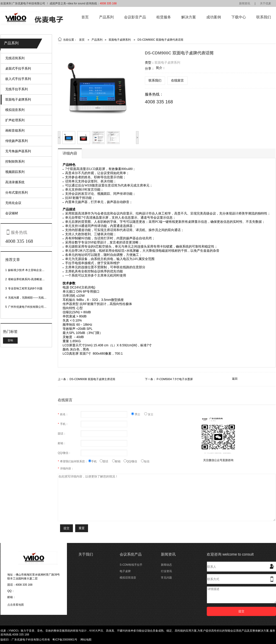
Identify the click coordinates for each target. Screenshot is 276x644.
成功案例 (214, 17)
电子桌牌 (125, 571)
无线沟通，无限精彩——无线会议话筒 (31, 298)
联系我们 (264, 17)
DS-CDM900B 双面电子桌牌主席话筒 (92, 379)
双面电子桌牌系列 (18, 99)
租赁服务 (164, 17)
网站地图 (86, 640)
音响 (10, 340)
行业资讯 (166, 571)
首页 (85, 17)
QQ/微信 (132, 461)
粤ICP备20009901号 (65, 640)
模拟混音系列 (15, 110)
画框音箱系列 (15, 130)
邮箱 (118, 461)
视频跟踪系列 (15, 172)
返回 (235, 379)
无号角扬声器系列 (18, 151)
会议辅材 (12, 213)
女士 (149, 414)
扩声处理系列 (15, 120)
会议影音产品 (135, 17)
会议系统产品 (131, 554)
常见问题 (166, 578)
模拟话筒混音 (128, 578)
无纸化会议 (13, 203)
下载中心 (239, 17)
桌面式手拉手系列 (18, 68)
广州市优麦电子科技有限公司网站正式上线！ (36, 307)
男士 (138, 414)
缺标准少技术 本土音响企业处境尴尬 (30, 270)
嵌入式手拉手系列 (18, 79)
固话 (106, 461)
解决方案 (189, 17)
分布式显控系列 (17, 192)
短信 (145, 461)
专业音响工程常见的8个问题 (25, 288)
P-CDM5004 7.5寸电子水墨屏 (175, 379)
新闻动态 (166, 565)
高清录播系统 (15, 182)
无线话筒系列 (15, 58)
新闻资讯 (245, 3)
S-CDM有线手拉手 (131, 565)
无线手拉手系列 (17, 89)
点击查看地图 (16, 605)
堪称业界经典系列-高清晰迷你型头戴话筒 (33, 279)
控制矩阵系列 (15, 161)
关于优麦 (265, 3)
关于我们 (86, 554)
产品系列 (106, 17)
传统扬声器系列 (17, 141)
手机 (94, 461)
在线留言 (177, 80)
